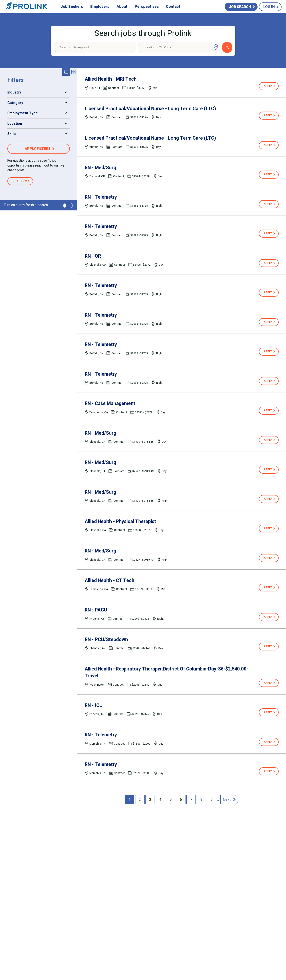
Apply (268, 86)
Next (227, 800)
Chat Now (20, 181)
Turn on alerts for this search (26, 205)
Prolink (27, 7)
